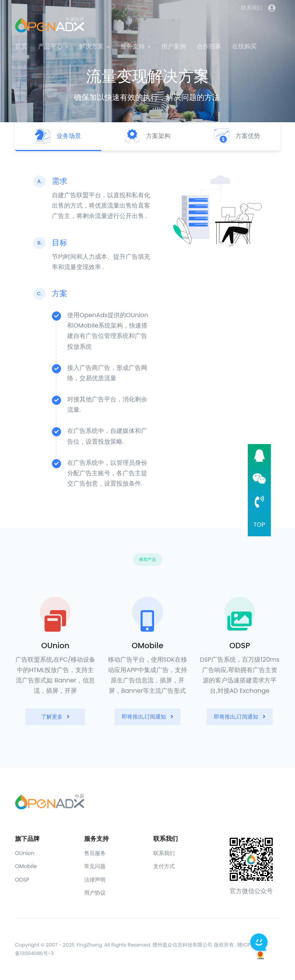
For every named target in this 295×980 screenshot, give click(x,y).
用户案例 (174, 46)
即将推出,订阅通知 (147, 717)
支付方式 (164, 866)
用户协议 (95, 893)
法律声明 (95, 880)
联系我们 (252, 8)
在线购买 (244, 46)
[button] (272, 8)
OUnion (25, 853)
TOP (259, 525)
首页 (21, 46)
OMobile (26, 866)
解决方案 (91, 46)
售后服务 (95, 853)
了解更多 (56, 717)
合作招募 (209, 46)
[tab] (58, 137)
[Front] (147, 801)
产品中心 (50, 46)
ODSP (22, 880)
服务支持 (133, 46)
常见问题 (95, 866)
